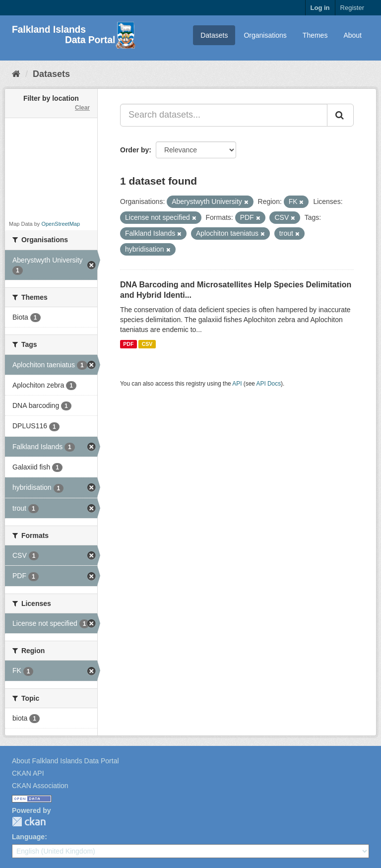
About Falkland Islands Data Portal (65, 761)
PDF (128, 344)
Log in (320, 8)
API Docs (269, 384)
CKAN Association (40, 786)
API (237, 384)
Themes (315, 35)
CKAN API (28, 773)
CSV (147, 344)
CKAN (29, 822)
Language (28, 837)
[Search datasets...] (224, 115)
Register (352, 8)
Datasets (214, 35)
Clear (82, 108)
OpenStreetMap (61, 224)
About (352, 35)
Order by (134, 150)
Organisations (265, 35)
